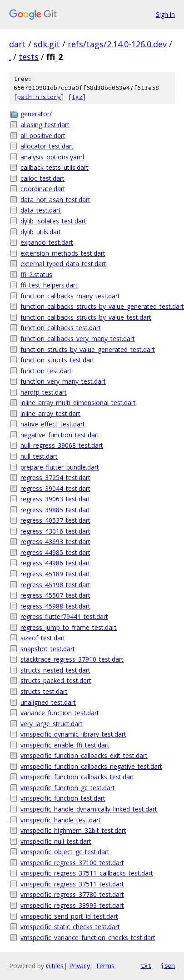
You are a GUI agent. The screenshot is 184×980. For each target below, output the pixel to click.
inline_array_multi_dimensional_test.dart (78, 403)
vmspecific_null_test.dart (56, 841)
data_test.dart (41, 210)
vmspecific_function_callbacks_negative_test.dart (91, 766)
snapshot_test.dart (48, 649)
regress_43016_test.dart (55, 531)
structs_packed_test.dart (56, 681)
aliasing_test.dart (45, 125)
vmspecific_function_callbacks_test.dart (77, 777)
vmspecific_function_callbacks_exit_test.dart (84, 755)
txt (146, 965)
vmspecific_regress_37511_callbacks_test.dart (87, 873)
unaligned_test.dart (48, 702)
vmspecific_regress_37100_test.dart (72, 863)
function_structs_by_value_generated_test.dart (88, 349)
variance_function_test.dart (60, 713)
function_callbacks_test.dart (61, 328)
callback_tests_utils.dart (55, 167)
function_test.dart (46, 371)
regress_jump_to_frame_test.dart (69, 627)
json (168, 965)
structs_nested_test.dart (55, 670)
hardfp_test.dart (44, 392)
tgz (77, 97)
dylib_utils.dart (41, 232)
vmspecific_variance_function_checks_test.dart (88, 938)
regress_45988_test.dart (55, 606)
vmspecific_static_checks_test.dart (70, 927)
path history (39, 97)
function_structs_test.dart (57, 360)
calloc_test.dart (42, 178)
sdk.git (47, 44)
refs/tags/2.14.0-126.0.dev (117, 44)
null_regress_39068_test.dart (62, 445)
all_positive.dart (43, 136)
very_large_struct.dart (52, 724)
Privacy (80, 966)
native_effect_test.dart (53, 424)
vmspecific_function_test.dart (63, 798)
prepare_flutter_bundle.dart (60, 467)
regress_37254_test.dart (55, 478)
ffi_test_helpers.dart (49, 285)
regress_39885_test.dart (55, 510)
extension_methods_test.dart (63, 253)
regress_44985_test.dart (55, 552)
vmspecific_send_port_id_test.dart (69, 916)
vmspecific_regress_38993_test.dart (72, 905)
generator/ (36, 114)
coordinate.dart (43, 189)
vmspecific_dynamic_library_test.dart (73, 734)
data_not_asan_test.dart (55, 200)
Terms (105, 966)
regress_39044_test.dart (55, 488)
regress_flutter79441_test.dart (64, 616)
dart (17, 44)
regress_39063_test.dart (55, 499)
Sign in (165, 14)
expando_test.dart (47, 242)
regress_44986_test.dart (55, 563)
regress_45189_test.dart (55, 574)
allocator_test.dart (47, 146)
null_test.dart (39, 456)
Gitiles (55, 966)
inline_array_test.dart (50, 413)
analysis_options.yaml (52, 157)
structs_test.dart (44, 691)
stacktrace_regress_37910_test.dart (72, 659)
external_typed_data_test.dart (63, 264)
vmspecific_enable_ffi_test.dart (65, 745)
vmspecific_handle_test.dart (61, 820)
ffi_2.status (36, 275)
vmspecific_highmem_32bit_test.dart (73, 830)
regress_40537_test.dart (55, 520)
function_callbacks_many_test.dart (70, 296)
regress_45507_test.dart (55, 595)
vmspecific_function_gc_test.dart (68, 788)
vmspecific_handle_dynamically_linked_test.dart (89, 809)
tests (29, 57)
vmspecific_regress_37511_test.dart (72, 884)
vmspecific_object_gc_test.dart (65, 852)
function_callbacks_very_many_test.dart (78, 339)
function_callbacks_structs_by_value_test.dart (86, 317)
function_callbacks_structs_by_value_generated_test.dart (98, 306)
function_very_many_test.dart (63, 381)
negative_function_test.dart (60, 435)
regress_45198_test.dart (55, 585)
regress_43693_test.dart (55, 542)
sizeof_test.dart (43, 638)
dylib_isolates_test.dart (53, 221)
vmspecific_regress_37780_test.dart (72, 894)
